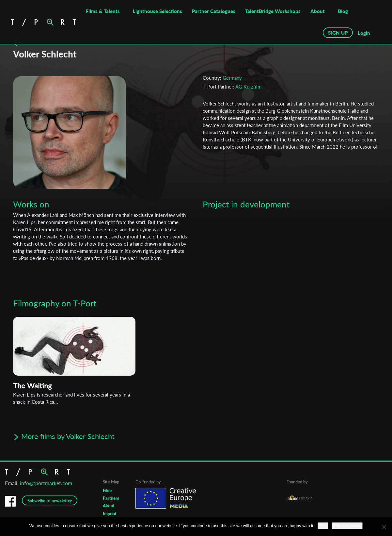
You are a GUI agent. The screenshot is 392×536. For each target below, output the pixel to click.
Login (364, 33)
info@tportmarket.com (46, 483)
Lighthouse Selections (157, 11)
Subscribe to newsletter (50, 501)
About (318, 11)
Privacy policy (347, 526)
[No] (384, 527)
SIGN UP (338, 33)
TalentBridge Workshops (273, 11)
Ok (323, 526)
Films (108, 490)
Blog (343, 11)
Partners (111, 498)
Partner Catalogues (214, 11)
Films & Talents (103, 11)
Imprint (110, 513)
